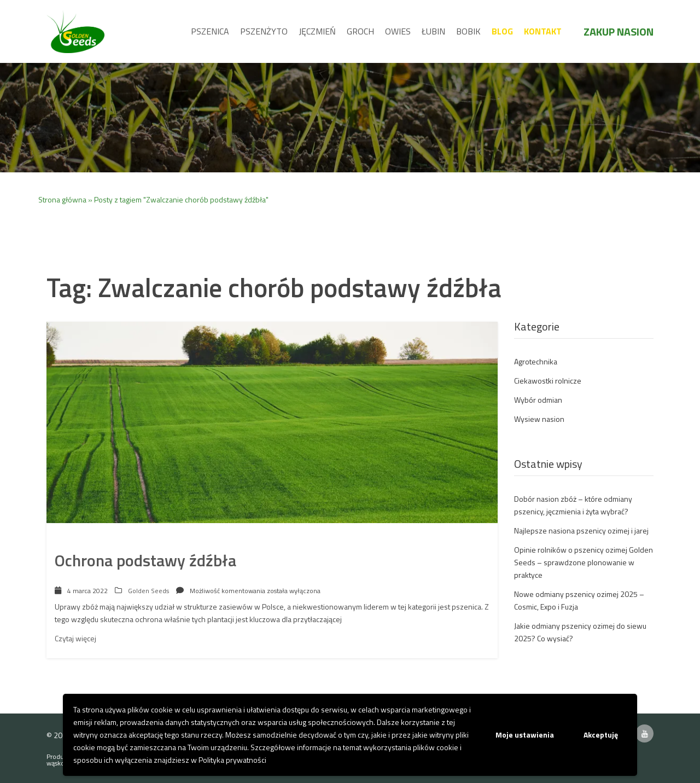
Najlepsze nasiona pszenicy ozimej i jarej (581, 530)
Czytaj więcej (75, 638)
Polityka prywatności (232, 760)
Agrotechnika (536, 361)
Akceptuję (601, 735)
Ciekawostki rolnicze (548, 381)
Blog (502, 31)
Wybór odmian (538, 400)
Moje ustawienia (525, 735)
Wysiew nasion (539, 419)
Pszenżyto (264, 31)
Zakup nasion (619, 31)
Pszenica (210, 31)
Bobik (468, 31)
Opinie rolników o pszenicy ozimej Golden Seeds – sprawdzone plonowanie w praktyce (584, 562)
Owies (398, 31)
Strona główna (62, 199)
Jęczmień (317, 31)
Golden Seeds (148, 591)
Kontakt (543, 31)
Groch (360, 31)
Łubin (433, 31)
